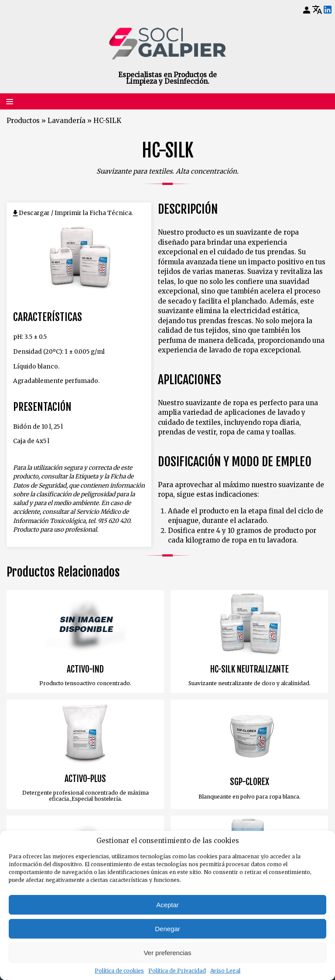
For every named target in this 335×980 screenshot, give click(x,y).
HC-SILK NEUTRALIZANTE (250, 669)
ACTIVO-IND (85, 669)
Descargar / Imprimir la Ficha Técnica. (76, 213)
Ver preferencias (167, 953)
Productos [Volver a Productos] (23, 121)
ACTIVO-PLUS (85, 779)
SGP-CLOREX (250, 782)
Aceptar (167, 905)
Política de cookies (119, 971)
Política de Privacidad (177, 971)
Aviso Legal (225, 971)
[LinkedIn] (328, 10)
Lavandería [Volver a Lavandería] (67, 121)
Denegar (167, 929)
